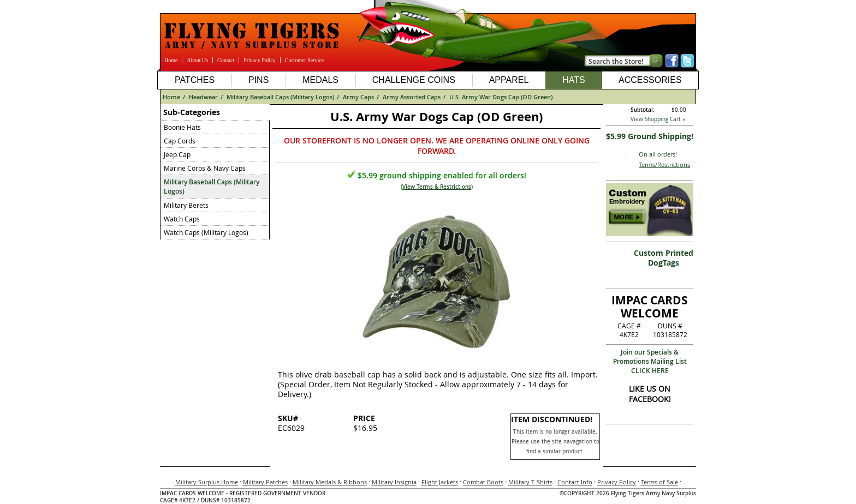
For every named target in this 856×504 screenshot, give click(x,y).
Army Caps (358, 97)
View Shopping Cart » (658, 119)
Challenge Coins (414, 80)
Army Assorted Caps (412, 97)
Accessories (650, 80)
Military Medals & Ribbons (330, 482)
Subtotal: (643, 110)
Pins (258, 80)
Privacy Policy (260, 60)
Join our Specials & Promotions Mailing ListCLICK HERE (650, 361)
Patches (195, 80)
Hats (573, 80)
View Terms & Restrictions (437, 187)
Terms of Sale (659, 482)
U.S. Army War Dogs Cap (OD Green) (501, 97)
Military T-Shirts (530, 482)
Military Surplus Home (207, 482)
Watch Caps (182, 219)
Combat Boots (483, 482)
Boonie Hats (182, 127)
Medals (320, 80)
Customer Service (304, 60)
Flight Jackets (440, 482)
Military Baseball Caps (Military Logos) (280, 97)
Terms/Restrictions (664, 164)
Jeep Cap (177, 154)
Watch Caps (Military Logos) (206, 232)
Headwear (203, 97)
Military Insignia (394, 482)
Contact (226, 60)
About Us (197, 60)
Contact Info (575, 482)
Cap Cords (180, 141)
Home (171, 60)
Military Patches (265, 482)
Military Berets (186, 205)
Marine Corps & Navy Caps (205, 168)
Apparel (509, 80)
